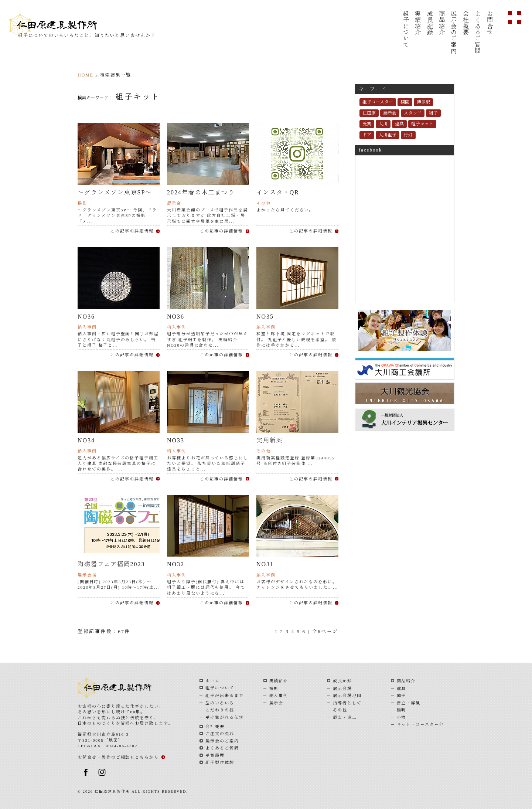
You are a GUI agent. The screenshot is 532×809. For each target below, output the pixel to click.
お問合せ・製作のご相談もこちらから (118, 757)
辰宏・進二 (345, 717)
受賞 (367, 124)
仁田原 (369, 113)
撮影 (274, 689)
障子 (402, 696)
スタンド (413, 113)
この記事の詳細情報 (132, 231)
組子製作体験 (220, 762)
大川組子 (388, 135)
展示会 (390, 113)
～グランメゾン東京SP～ (115, 192)
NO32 (176, 564)
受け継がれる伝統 (225, 717)
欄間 (405, 102)
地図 (113, 740)
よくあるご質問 (478, 32)
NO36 (86, 317)
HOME (86, 75)
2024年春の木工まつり (201, 192)
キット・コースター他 (421, 724)
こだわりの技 (220, 710)
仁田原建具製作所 (62, 25)
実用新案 (270, 440)
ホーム (213, 681)
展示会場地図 (347, 696)
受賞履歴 (215, 755)
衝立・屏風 (409, 703)
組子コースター (378, 102)
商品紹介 (441, 23)
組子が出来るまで (225, 696)
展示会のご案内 (453, 32)
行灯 (408, 135)
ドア (367, 135)
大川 (383, 124)
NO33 (176, 440)
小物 (402, 717)
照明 (402, 710)
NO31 (265, 564)
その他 (340, 710)
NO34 (86, 440)
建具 (399, 124)
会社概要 (465, 23)
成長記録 (429, 23)
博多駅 (423, 102)
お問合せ (489, 23)
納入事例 (279, 696)
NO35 (265, 317)
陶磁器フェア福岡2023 (111, 564)
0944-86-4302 (122, 746)
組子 (433, 113)
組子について (405, 29)
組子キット (422, 124)
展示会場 (342, 689)
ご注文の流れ (220, 734)
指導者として (347, 703)
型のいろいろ (220, 703)
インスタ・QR (278, 192)
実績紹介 (418, 23)
